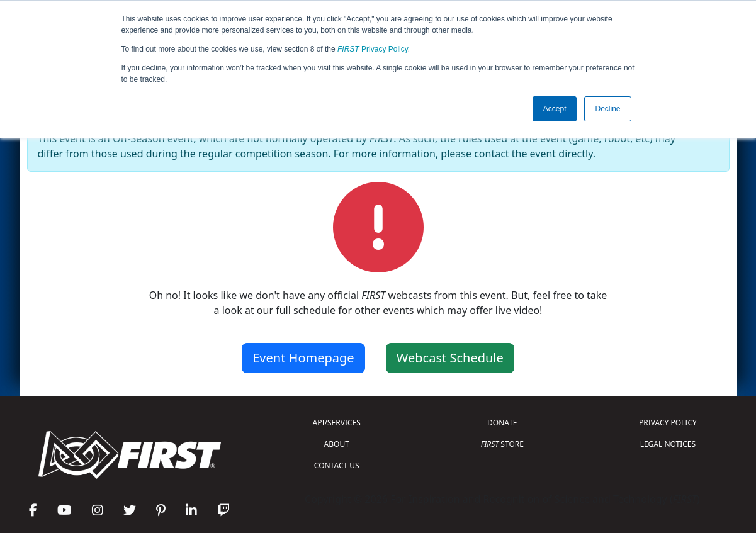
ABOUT (337, 444)
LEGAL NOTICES (668, 444)
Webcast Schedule (450, 358)
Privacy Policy (373, 49)
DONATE (502, 423)
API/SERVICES (337, 423)
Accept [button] (555, 109)
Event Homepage (303, 358)
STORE (502, 444)
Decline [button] (607, 109)
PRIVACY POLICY (668, 423)
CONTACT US (337, 465)
